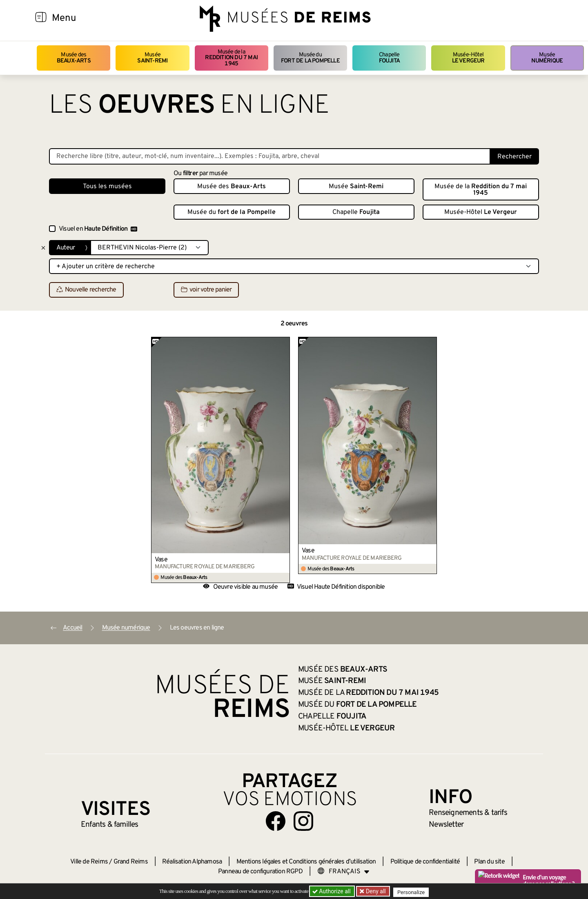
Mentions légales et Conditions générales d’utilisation (306, 862)
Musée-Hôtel (468, 58)
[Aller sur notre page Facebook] (276, 821)
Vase (161, 560)
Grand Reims (131, 862)
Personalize (413, 891)
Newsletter (446, 825)
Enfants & (110, 825)
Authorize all (332, 891)
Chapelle (389, 58)
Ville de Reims (89, 862)
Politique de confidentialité (425, 862)
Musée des (74, 58)
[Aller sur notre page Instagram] (303, 821)
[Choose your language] (343, 872)
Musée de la (232, 58)
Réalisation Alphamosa (192, 862)
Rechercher (514, 157)
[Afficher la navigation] (41, 18)
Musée (152, 58)
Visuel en (98, 229)
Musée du (310, 58)
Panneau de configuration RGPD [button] (260, 872)
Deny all (376, 891)
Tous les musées (107, 187)
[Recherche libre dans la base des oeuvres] (270, 156)
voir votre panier (206, 290)
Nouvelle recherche (86, 290)
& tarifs (468, 813)
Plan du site (489, 862)
